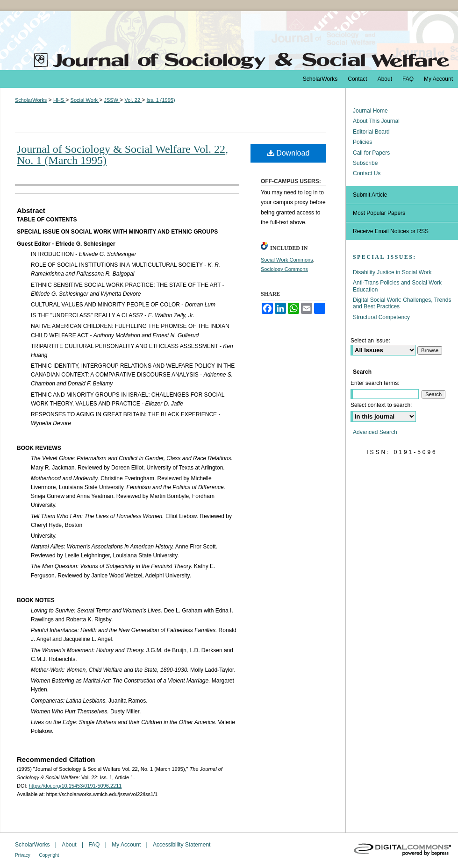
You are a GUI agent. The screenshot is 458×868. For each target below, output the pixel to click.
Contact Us (367, 173)
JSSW (112, 100)
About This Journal (376, 121)
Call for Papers (371, 153)
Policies (362, 142)
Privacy (23, 855)
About (70, 845)
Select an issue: (370, 341)
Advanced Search (375, 432)
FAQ (95, 845)
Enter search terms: (375, 383)
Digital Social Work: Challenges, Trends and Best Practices (402, 303)
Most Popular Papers (379, 213)
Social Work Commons (287, 260)
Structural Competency (381, 317)
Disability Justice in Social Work (392, 272)
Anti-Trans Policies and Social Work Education (397, 286)
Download (289, 153)
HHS (59, 100)
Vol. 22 (133, 100)
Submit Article (370, 195)
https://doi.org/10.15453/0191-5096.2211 (75, 786)
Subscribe (365, 163)
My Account (127, 845)
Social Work (85, 100)
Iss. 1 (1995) (161, 100)
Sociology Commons (284, 269)
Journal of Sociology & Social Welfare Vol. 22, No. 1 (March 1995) (122, 155)
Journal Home (370, 111)
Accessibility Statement (182, 845)
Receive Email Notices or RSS (391, 231)
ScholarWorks (31, 100)
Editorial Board (371, 132)
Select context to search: (381, 405)
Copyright (49, 855)
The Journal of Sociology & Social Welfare (229, 41)
